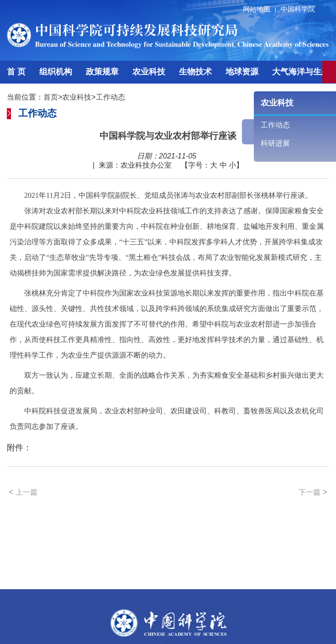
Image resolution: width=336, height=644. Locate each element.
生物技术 (195, 72)
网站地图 (261, 9)
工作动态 (110, 97)
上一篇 (23, 492)
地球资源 (242, 72)
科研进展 (275, 143)
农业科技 (149, 72)
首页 (51, 97)
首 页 (16, 72)
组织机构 (56, 72)
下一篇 (313, 492)
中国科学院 (298, 9)
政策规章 (102, 72)
